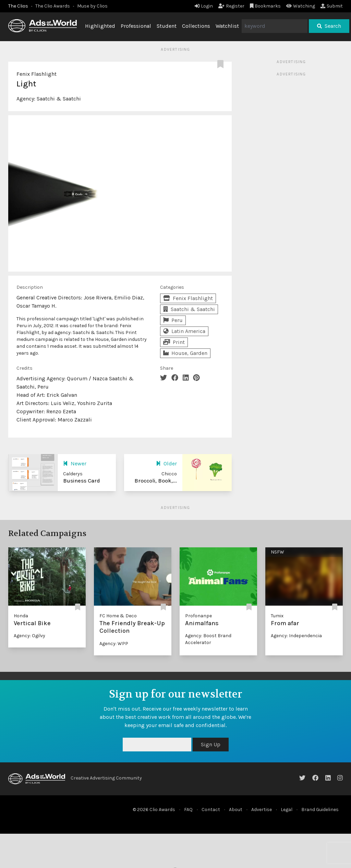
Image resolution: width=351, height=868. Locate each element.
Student (167, 26)
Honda (21, 616)
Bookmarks (265, 6)
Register (231, 6)
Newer (75, 463)
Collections (196, 26)
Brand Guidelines (320, 810)
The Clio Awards (53, 6)
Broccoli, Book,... (156, 481)
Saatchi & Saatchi (59, 99)
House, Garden (185, 353)
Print (174, 342)
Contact (211, 810)
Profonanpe (198, 616)
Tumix (277, 616)
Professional (136, 26)
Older (166, 463)
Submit (332, 6)
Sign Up (211, 744)
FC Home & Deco (118, 616)
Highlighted (100, 26)
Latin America (184, 331)
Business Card (82, 481)
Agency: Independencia (296, 636)
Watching (301, 6)
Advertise (262, 810)
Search (329, 26)
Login (204, 6)
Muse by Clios (92, 6)
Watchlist (227, 26)
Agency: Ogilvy (29, 636)
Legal (287, 810)
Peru (173, 320)
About (236, 810)
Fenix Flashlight (37, 74)
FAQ (188, 810)
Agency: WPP (114, 644)
